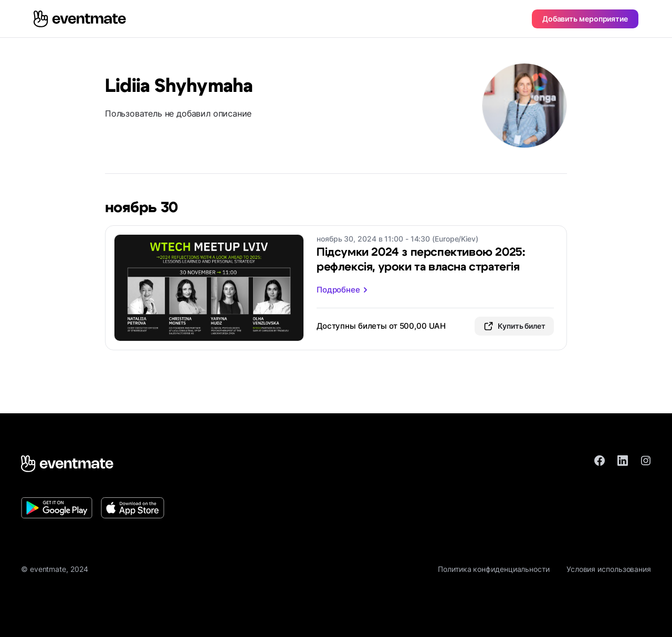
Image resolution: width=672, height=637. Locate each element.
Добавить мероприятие (585, 19)
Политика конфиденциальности (494, 569)
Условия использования (609, 569)
